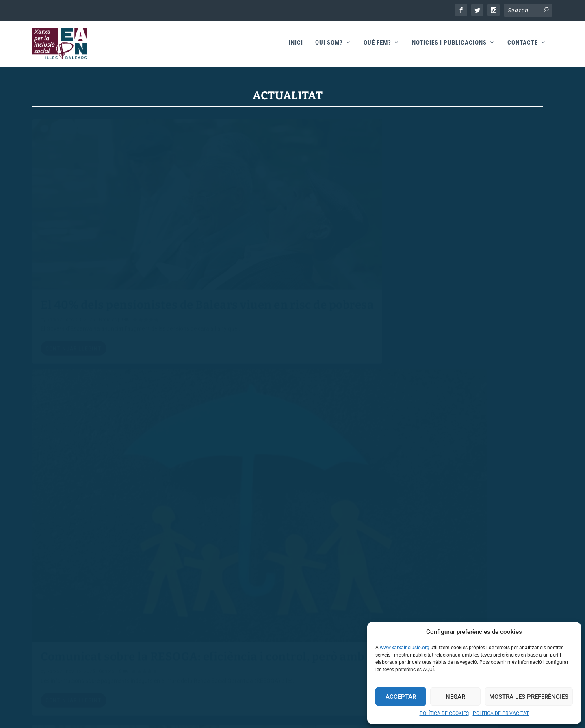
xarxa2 (55, 259)
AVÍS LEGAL (89, 645)
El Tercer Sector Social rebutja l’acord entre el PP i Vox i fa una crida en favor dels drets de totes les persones (112, 461)
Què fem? (377, 45)
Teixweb (332, 713)
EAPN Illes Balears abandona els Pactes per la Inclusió (287, 473)
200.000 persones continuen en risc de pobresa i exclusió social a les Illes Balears (459, 250)
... (500, 596)
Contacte (523, 45)
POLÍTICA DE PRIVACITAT (501, 713)
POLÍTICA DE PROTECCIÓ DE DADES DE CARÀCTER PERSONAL (154, 680)
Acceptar (401, 697)
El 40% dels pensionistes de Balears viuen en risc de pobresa (114, 231)
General (107, 503)
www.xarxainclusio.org (405, 648)
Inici (296, 45)
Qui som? (329, 45)
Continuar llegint (73, 296)
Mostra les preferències (529, 697)
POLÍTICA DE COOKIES (444, 713)
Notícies (108, 259)
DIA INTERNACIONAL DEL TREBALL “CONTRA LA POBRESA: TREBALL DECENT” (459, 488)
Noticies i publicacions (449, 45)
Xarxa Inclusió (265, 713)
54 (516, 596)
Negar (455, 697)
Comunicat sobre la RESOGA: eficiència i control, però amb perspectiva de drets (271, 250)
